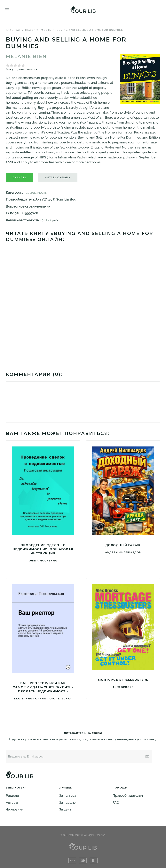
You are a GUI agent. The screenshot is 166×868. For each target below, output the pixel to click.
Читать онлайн (58, 177)
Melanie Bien (26, 57)
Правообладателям (128, 796)
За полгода (68, 796)
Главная (13, 30)
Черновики (15, 809)
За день (65, 809)
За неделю (67, 803)
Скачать (20, 177)
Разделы (12, 796)
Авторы (12, 803)
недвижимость (38, 30)
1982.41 (46, 220)
